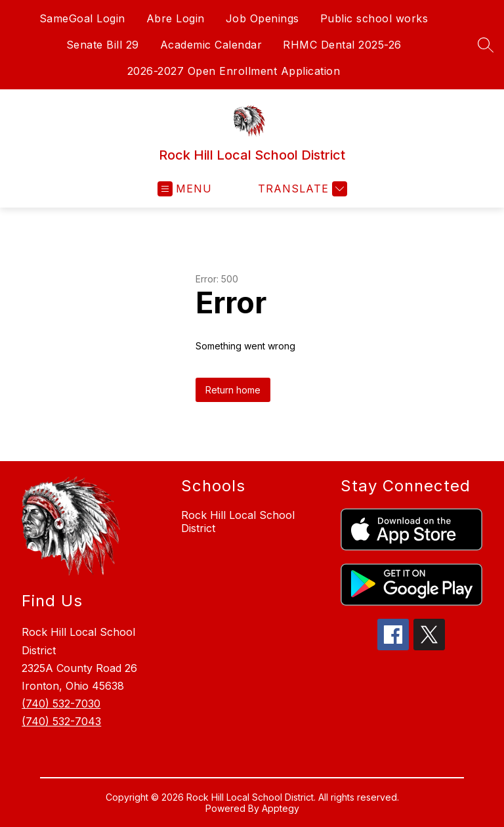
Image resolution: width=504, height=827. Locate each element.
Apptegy (281, 808)
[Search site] (486, 45)
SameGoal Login (82, 18)
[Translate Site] (301, 189)
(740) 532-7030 (61, 704)
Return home (233, 390)
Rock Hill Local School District (238, 522)
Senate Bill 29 (103, 45)
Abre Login (176, 18)
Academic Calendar (211, 45)
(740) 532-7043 (61, 721)
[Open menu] (185, 189)
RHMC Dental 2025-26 (342, 45)
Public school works (374, 18)
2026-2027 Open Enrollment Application (234, 71)
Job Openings (262, 18)
